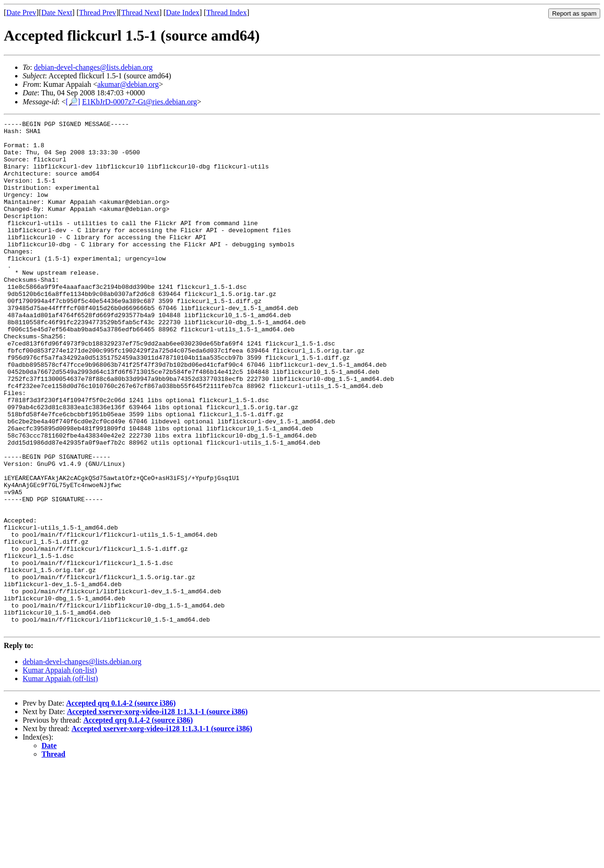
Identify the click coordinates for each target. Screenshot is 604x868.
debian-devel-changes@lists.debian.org (93, 67)
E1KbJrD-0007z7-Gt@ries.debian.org (140, 102)
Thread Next (140, 13)
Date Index (183, 13)
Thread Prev (97, 13)
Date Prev (21, 13)
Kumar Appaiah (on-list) (60, 772)
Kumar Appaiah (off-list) (60, 780)
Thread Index (226, 13)
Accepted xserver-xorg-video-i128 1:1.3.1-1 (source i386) (157, 813)
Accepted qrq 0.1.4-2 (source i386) (121, 805)
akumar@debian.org (128, 84)
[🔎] (73, 102)
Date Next (57, 13)
